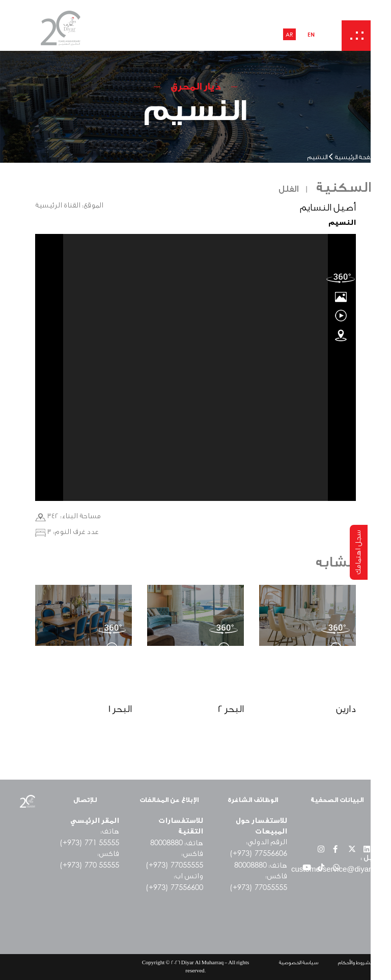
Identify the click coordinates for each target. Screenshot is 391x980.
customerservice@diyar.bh (336, 869)
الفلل (288, 189)
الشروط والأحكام (355, 963)
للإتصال (85, 800)
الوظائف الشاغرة (253, 800)
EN (311, 34)
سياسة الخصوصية (299, 963)
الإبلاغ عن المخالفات (169, 800)
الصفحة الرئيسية (357, 157)
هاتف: (177, 843)
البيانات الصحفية (337, 800)
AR (289, 34)
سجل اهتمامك (358, 552)
